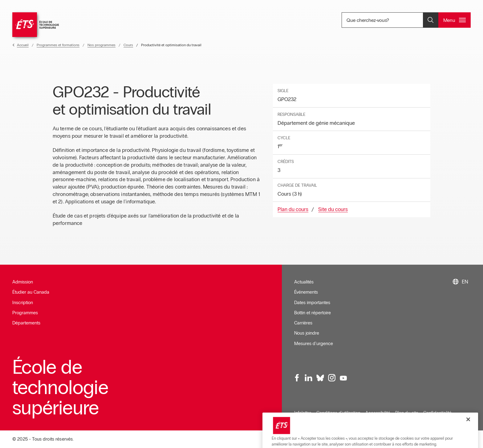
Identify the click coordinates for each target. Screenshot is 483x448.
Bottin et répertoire (313, 313)
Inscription (23, 303)
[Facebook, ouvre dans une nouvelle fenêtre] (297, 378)
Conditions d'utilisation (338, 413)
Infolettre (303, 413)
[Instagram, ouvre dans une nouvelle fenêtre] (332, 378)
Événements (306, 292)
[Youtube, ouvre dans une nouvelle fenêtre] (343, 378)
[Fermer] (468, 437)
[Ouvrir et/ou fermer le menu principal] (455, 20)
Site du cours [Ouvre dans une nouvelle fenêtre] (333, 209)
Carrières (303, 323)
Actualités (304, 282)
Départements (26, 323)
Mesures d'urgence (314, 344)
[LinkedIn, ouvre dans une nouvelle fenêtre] (309, 378)
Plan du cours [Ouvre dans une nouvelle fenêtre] (293, 209)
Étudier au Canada (31, 292)
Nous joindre (307, 333)
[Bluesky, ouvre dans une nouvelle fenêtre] (320, 378)
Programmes (25, 313)
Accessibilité (378, 413)
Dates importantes (312, 303)
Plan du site (407, 413)
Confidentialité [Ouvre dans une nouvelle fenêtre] (437, 413)
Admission (23, 282)
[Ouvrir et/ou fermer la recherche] (431, 20)
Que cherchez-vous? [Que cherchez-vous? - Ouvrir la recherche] (389, 20)
